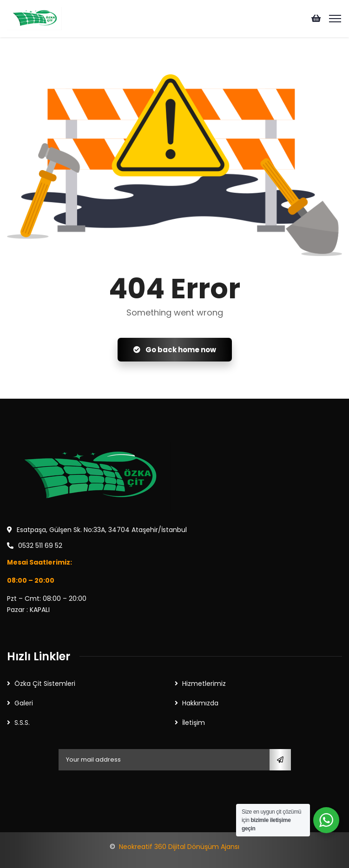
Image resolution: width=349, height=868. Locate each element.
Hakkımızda (200, 703)
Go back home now (175, 350)
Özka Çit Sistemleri (45, 684)
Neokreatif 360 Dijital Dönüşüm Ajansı (179, 847)
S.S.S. (22, 723)
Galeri (24, 703)
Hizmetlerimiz (204, 684)
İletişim (194, 723)
